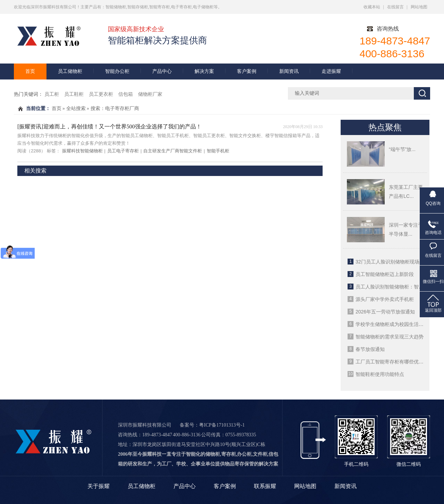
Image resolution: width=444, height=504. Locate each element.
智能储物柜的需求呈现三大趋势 (390, 337)
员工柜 (52, 94)
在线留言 (395, 7)
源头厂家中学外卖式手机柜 (385, 299)
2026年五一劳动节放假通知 (385, 312)
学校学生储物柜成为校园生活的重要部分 (399, 324)
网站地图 (419, 7)
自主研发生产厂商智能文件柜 (173, 151)
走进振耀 (331, 71)
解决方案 (204, 71)
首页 (30, 71)
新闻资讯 (289, 71)
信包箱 (126, 94)
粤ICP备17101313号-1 (222, 425)
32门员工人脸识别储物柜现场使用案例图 (400, 262)
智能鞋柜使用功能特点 (380, 374)
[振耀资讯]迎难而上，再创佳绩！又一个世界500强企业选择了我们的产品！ (109, 127)
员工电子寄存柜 (123, 151)
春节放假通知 (370, 349)
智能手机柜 (218, 151)
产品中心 (162, 71)
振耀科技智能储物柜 (82, 151)
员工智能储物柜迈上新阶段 (385, 274)
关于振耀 (99, 486)
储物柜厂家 (150, 94)
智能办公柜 (117, 71)
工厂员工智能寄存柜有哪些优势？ (392, 362)
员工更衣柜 (101, 94)
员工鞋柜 (74, 94)
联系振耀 (265, 486)
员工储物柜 (70, 71)
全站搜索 (76, 108)
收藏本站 (372, 7)
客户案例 (247, 71)
